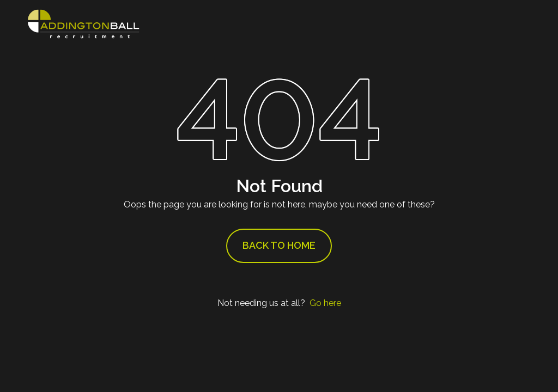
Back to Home (279, 245)
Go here (325, 303)
